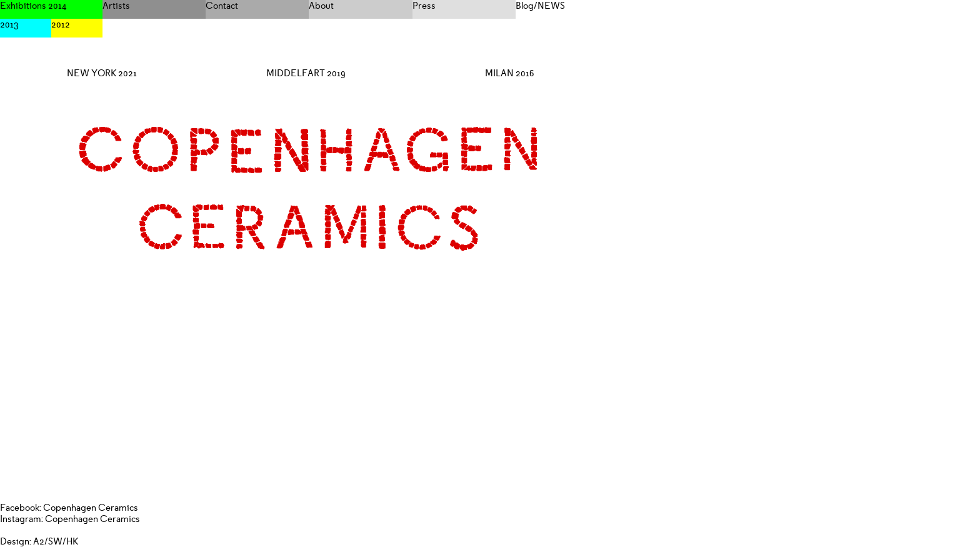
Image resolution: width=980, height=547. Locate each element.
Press (424, 6)
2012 (61, 24)
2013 (9, 24)
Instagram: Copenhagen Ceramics (70, 519)
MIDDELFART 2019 (306, 73)
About (321, 6)
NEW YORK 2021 (102, 73)
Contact (222, 6)
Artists (116, 6)
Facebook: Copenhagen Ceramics (69, 508)
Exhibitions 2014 (33, 6)
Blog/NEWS (540, 6)
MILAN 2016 (510, 73)
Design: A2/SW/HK (39, 541)
